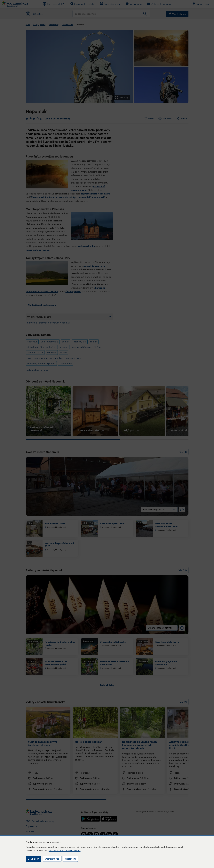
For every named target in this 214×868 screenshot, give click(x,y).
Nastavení (70, 859)
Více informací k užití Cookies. (65, 850)
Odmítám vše (52, 859)
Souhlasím (34, 859)
